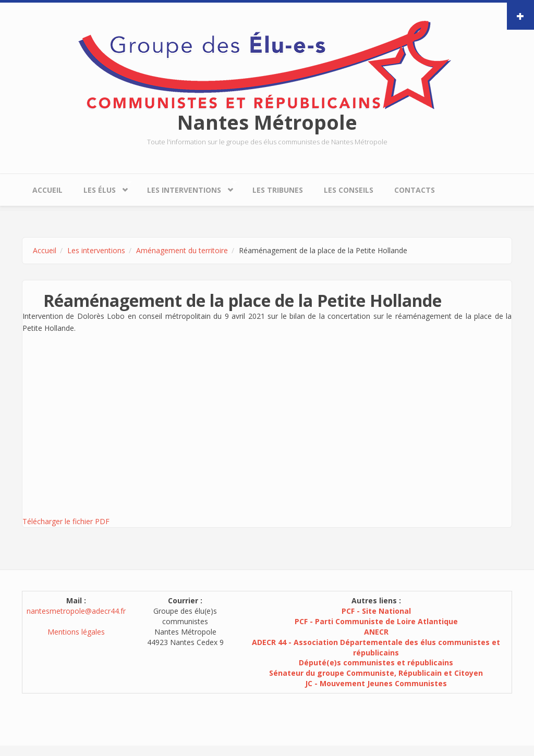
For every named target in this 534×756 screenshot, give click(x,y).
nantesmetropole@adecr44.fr (76, 611)
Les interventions (187, 187)
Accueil (47, 190)
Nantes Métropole (267, 122)
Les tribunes (278, 190)
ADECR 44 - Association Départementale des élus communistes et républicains (376, 647)
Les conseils (349, 190)
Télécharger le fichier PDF (66, 521)
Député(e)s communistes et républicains (376, 662)
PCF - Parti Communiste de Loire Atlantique (376, 621)
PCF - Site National (376, 611)
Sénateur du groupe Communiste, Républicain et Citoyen (376, 673)
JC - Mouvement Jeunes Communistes (376, 683)
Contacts (415, 190)
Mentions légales (76, 632)
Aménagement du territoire (182, 250)
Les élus (102, 187)
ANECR (376, 632)
